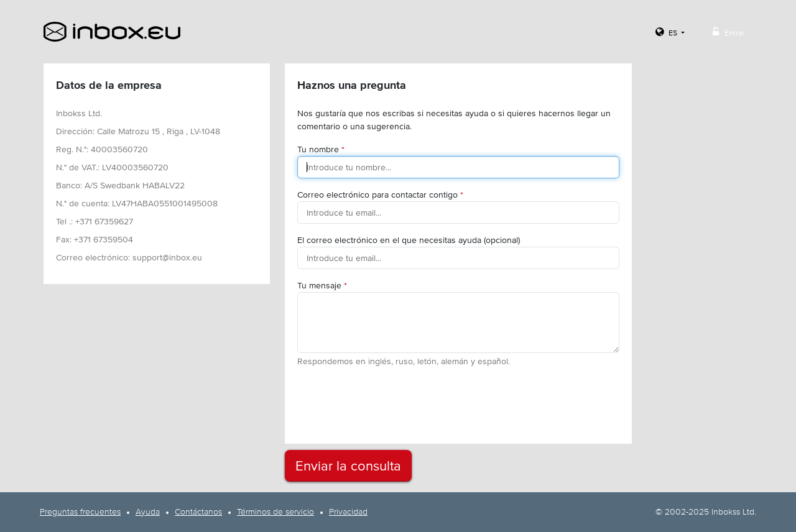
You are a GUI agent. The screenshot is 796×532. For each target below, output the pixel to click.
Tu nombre (321, 149)
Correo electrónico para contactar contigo (380, 195)
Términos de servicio (275, 512)
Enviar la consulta (348, 466)
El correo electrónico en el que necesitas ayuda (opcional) (409, 240)
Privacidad (348, 512)
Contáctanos (198, 512)
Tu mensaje (322, 285)
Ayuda (148, 512)
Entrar (727, 32)
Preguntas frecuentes (80, 512)
